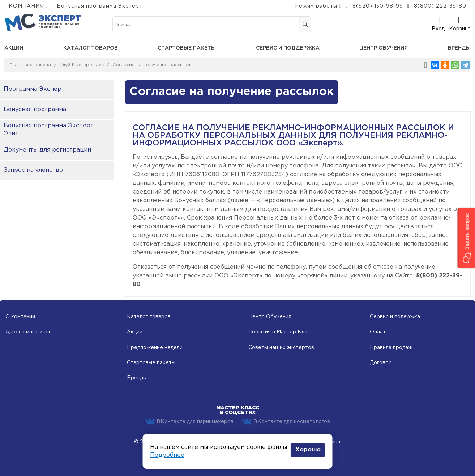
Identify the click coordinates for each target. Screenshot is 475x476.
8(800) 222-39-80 (440, 6)
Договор (381, 363)
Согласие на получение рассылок (152, 65)
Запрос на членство (33, 170)
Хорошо (308, 450)
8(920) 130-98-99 (378, 6)
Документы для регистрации (47, 150)
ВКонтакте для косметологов (286, 422)
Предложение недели (155, 348)
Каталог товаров (91, 48)
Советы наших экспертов (281, 348)
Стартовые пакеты (187, 48)
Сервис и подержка (395, 317)
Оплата (379, 332)
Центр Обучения (270, 317)
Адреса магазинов (29, 332)
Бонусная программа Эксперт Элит (49, 130)
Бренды (459, 48)
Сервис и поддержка (288, 48)
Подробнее (167, 455)
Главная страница (30, 65)
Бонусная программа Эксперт (100, 6)
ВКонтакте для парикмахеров (189, 422)
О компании (20, 317)
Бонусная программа (35, 109)
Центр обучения (384, 48)
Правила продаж (391, 348)
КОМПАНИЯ (26, 6)
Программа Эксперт (34, 89)
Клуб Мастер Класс (82, 65)
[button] (466, 238)
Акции (14, 48)
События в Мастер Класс (281, 332)
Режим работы (316, 6)
